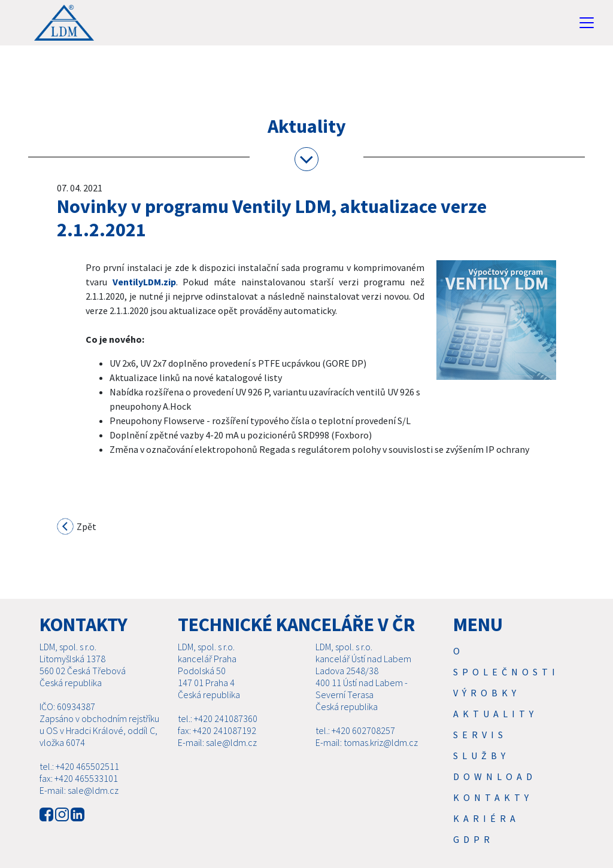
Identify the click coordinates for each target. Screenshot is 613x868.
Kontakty (493, 812)
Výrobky (487, 707)
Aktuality (495, 728)
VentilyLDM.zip (144, 282)
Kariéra (486, 833)
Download (495, 791)
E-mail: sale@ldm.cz (79, 805)
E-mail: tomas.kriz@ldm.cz (367, 757)
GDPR (474, 854)
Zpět (77, 528)
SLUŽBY (481, 770)
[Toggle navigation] (587, 23)
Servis (480, 749)
